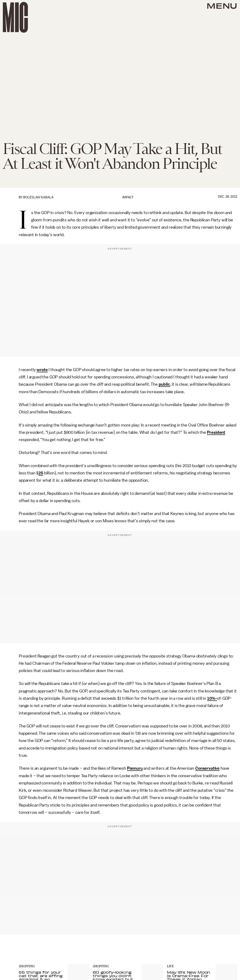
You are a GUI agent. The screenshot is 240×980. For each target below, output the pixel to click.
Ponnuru (135, 768)
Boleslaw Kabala (38, 197)
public (164, 384)
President (216, 432)
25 (41, 473)
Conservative (207, 768)
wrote (42, 370)
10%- (212, 698)
